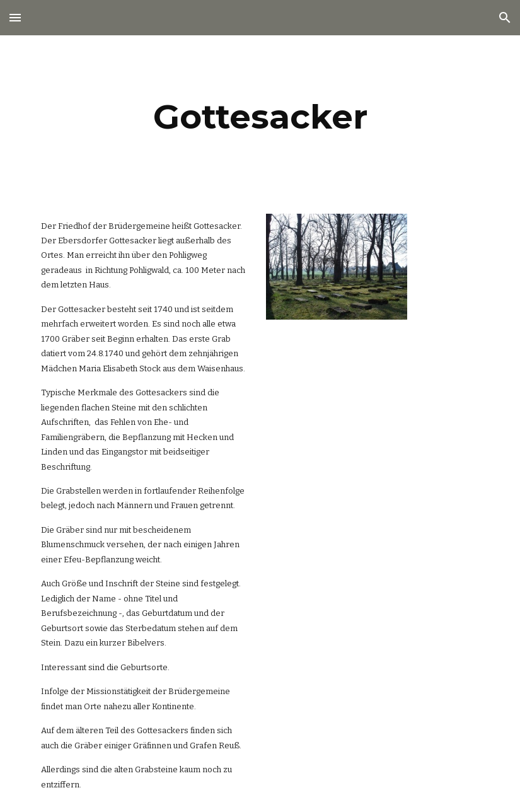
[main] (260, 117)
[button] (15, 17)
